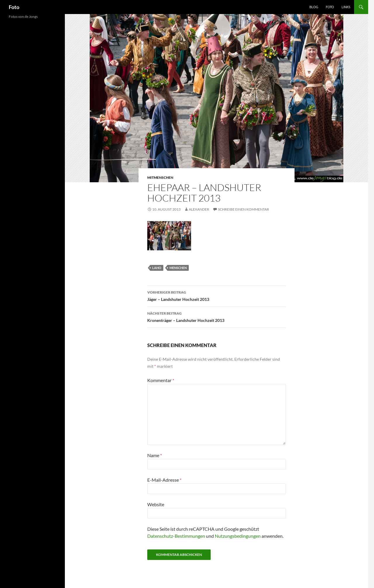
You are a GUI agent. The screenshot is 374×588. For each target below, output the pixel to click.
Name (155, 455)
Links (346, 7)
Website (156, 504)
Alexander (199, 209)
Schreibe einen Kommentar (244, 209)
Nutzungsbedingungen (238, 536)
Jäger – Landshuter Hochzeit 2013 (217, 295)
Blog (314, 7)
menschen (178, 268)
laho (157, 268)
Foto (14, 7)
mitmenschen (160, 177)
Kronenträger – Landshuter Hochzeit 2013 (217, 316)
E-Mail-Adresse (164, 480)
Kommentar (161, 380)
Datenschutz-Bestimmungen (176, 536)
